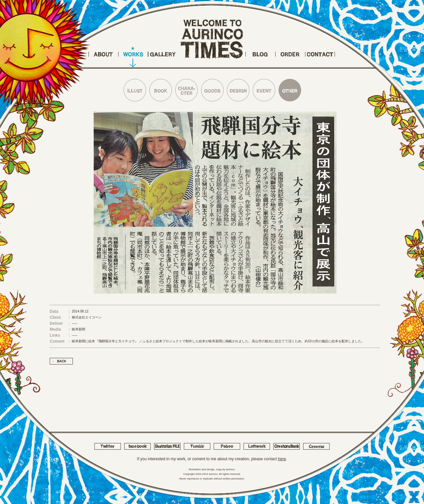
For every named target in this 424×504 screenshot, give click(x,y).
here (282, 459)
